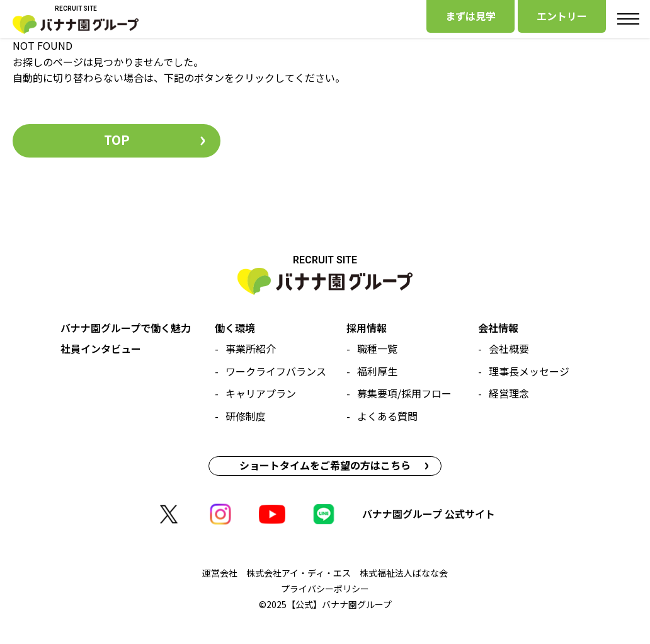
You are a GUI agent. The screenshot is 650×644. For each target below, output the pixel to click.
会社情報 (498, 328)
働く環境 (235, 328)
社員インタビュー (101, 348)
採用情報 (367, 328)
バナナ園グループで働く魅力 (126, 328)
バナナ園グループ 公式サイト (429, 514)
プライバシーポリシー (325, 589)
